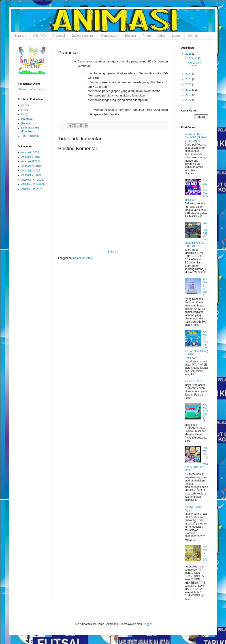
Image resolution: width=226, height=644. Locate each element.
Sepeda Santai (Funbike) (30, 130)
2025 (189, 54)
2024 (189, 74)
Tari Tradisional (30, 136)
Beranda (20, 36)
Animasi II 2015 (31, 157)
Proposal (59, 36)
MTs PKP (39, 36)
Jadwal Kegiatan (83, 36)
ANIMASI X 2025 (195, 64)
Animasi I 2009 (30, 152)
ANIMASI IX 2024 (32, 189)
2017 (189, 100)
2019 (189, 90)
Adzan (25, 105)
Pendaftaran (110, 36)
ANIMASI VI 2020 (205, 287)
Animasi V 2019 (31, 171)
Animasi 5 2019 (194, 381)
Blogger (147, 624)
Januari (193, 58)
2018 (189, 95)
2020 (189, 84)
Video (162, 36)
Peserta (130, 36)
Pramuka (27, 119)
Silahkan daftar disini (30, 89)
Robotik (26, 124)
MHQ (24, 114)
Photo (147, 36)
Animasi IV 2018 (31, 166)
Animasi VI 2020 (31, 175)
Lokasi (177, 36)
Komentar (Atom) (83, 258)
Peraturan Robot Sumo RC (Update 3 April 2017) (196, 138)
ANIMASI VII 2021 (32, 180)
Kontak (193, 36)
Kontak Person (193, 507)
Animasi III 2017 (31, 161)
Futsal (25, 110)
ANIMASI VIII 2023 (33, 184)
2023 (189, 79)
